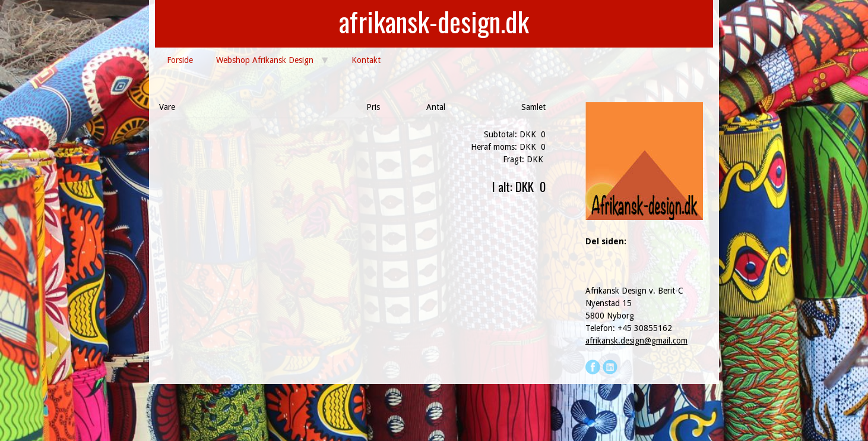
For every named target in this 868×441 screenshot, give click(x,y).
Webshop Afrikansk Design (265, 60)
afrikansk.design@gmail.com (636, 341)
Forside (180, 60)
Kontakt (366, 60)
